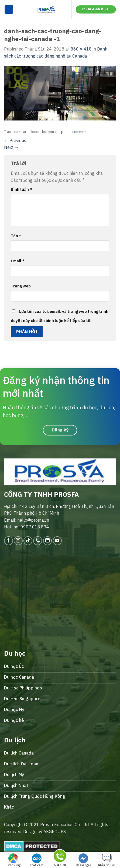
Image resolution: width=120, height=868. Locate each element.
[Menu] (9, 10)
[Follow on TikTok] (28, 541)
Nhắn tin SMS (107, 860)
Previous (15, 140)
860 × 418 (81, 49)
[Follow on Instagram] (18, 541)
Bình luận (21, 189)
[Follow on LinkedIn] (48, 541)
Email (18, 261)
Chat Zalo (37, 860)
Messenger (83, 860)
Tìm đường (13, 860)
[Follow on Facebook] (8, 541)
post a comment (74, 132)
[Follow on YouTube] (57, 541)
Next (11, 147)
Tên (16, 236)
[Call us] (38, 541)
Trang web (21, 286)
